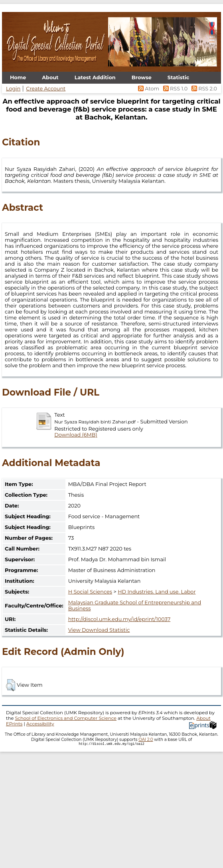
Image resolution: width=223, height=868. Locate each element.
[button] (11, 685)
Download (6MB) (76, 435)
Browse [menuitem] (142, 77)
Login (13, 89)
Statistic (179, 77)
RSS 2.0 (203, 89)
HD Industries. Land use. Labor (157, 592)
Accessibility (40, 724)
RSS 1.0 (175, 89)
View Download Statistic (99, 630)
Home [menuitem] (18, 77)
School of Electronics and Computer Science (66, 718)
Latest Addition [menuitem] (95, 77)
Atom (148, 89)
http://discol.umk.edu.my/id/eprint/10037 (119, 619)
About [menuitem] (50, 77)
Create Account (46, 89)
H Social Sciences (90, 592)
